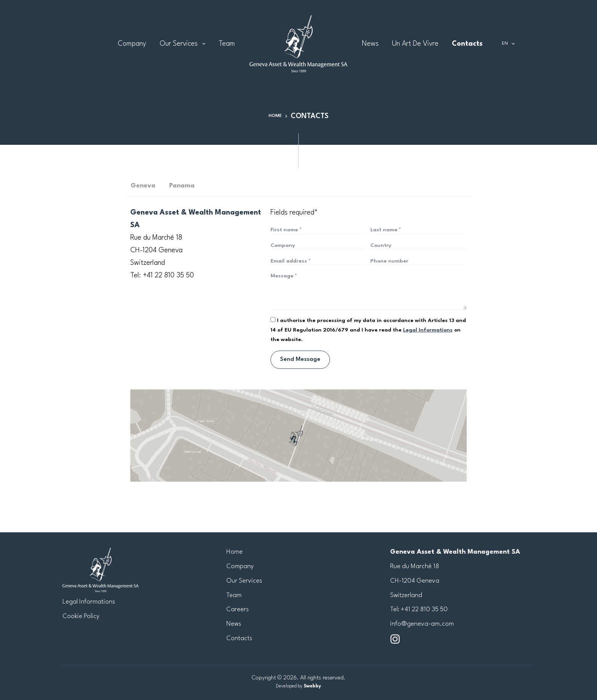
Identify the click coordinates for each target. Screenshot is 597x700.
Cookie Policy (81, 616)
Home (234, 552)
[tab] (79, 186)
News (370, 44)
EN (510, 44)
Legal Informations (89, 602)
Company (132, 44)
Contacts (467, 44)
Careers (238, 610)
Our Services (184, 44)
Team (227, 44)
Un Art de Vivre (415, 44)
